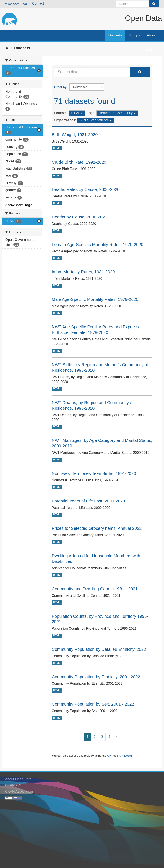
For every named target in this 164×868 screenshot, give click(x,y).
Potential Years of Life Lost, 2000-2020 (88, 501)
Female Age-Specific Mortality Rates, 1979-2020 (97, 245)
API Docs (125, 756)
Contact (38, 4)
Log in (151, 49)
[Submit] (154, 4)
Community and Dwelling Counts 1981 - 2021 (95, 589)
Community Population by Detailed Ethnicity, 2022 (99, 649)
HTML (57, 148)
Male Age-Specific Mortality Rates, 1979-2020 (95, 299)
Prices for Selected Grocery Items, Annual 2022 (97, 528)
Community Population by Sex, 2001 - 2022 (93, 704)
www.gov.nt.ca (16, 4)
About (151, 35)
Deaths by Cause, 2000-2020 (79, 217)
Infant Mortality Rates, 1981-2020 (83, 272)
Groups (134, 35)
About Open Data (18, 779)
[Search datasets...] (92, 72)
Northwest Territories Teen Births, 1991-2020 (94, 473)
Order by (60, 87)
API (109, 756)
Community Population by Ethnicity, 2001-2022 (96, 677)
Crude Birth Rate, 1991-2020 (79, 162)
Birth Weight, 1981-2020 (75, 135)
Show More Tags (19, 205)
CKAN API (13, 785)
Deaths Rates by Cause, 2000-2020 (86, 189)
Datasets (115, 35)
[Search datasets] (137, 4)
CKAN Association (19, 792)
